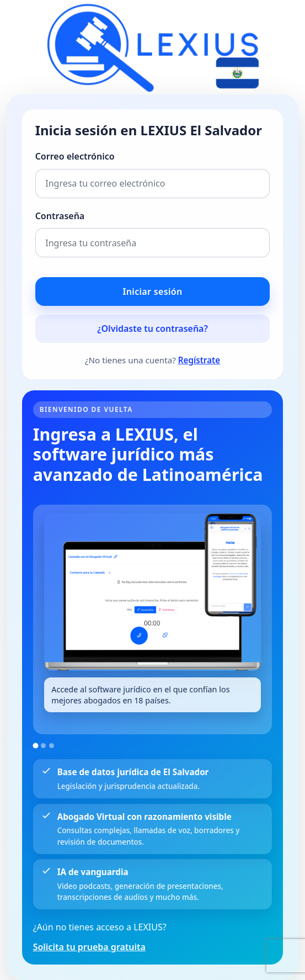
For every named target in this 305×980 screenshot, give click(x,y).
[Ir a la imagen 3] (52, 746)
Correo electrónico (75, 156)
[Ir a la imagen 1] (35, 746)
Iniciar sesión (153, 292)
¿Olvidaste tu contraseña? (152, 329)
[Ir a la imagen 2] (43, 746)
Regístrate (199, 360)
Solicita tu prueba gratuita (89, 947)
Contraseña (60, 216)
